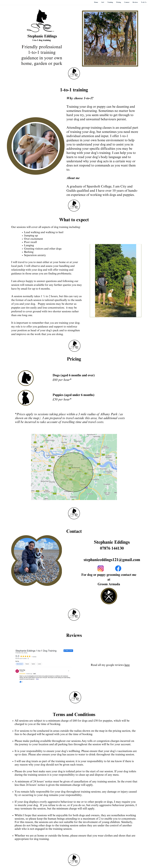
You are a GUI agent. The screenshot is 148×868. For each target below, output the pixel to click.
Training (110, 3)
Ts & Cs (144, 3)
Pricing (119, 3)
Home (96, 3)
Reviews (135, 3)
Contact (127, 3)
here (127, 665)
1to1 (103, 3)
